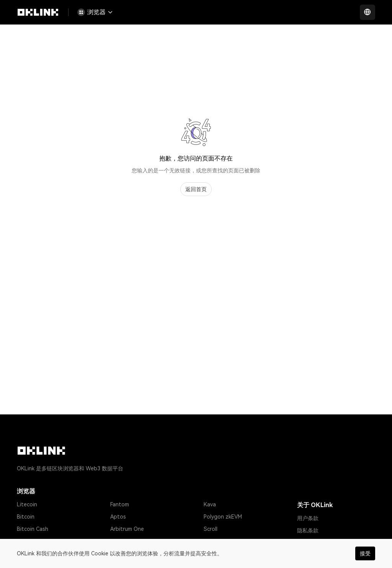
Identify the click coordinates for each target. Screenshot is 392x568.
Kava (210, 504)
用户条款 (308, 518)
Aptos (118, 517)
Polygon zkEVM (223, 517)
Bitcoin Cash (33, 529)
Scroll (211, 529)
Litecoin (27, 504)
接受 (365, 553)
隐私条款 (308, 530)
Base (210, 541)
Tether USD (32, 541)
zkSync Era (124, 541)
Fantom (120, 504)
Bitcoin (26, 517)
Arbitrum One (127, 529)
